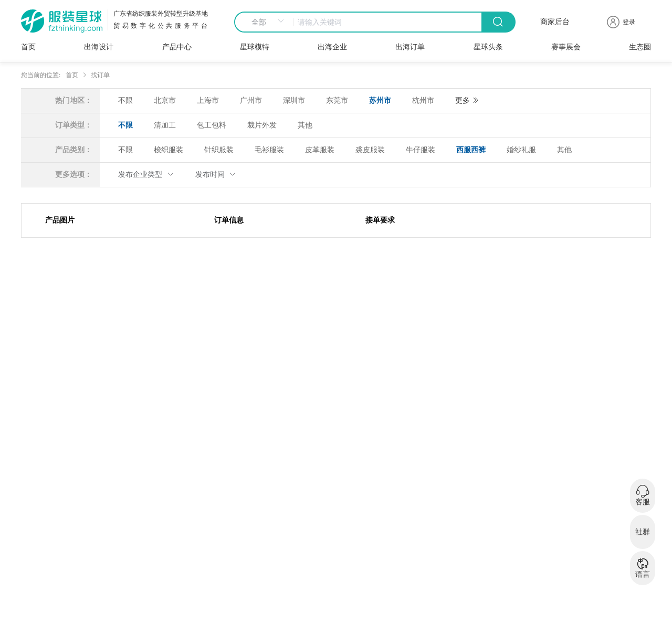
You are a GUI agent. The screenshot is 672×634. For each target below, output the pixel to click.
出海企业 (332, 47)
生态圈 (640, 47)
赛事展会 (566, 47)
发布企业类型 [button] (146, 175)
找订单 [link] (100, 75)
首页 (28, 47)
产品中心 (177, 47)
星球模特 (255, 47)
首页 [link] (72, 75)
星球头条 (488, 47)
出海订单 (410, 47)
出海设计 (99, 47)
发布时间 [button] (216, 175)
